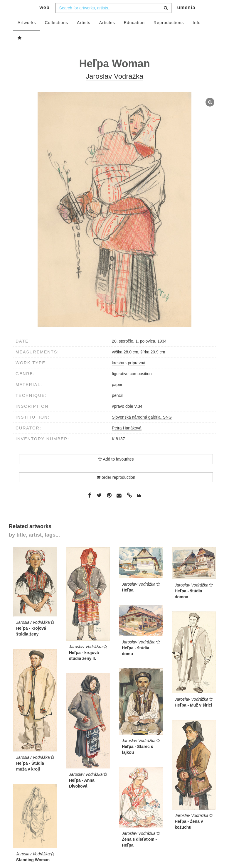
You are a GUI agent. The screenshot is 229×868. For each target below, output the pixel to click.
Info (197, 34)
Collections (56, 34)
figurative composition (132, 385)
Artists (84, 34)
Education (134, 34)
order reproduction (116, 489)
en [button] (205, 9)
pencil (117, 407)
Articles (107, 34)
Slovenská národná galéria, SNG (142, 429)
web (45, 19)
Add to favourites (116, 471)
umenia (186, 19)
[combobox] (113, 20)
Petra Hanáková (127, 440)
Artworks (27, 34)
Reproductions (169, 34)
